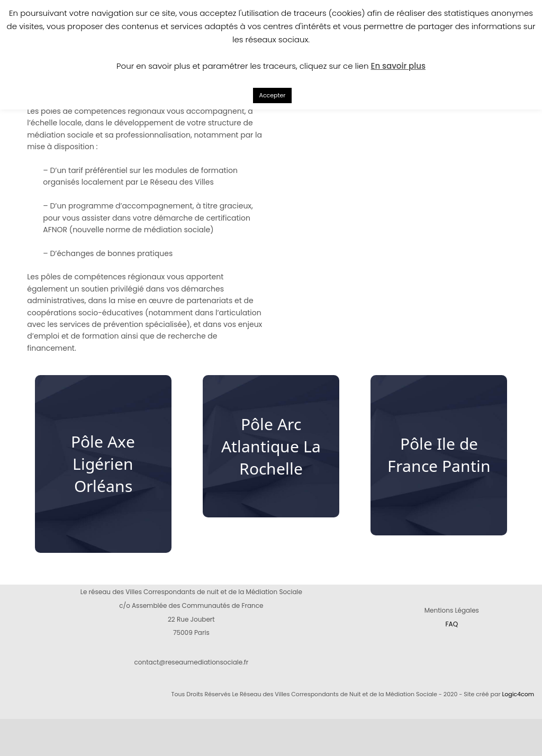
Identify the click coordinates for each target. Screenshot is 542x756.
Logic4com (518, 694)
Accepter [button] (273, 95)
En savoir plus (398, 66)
